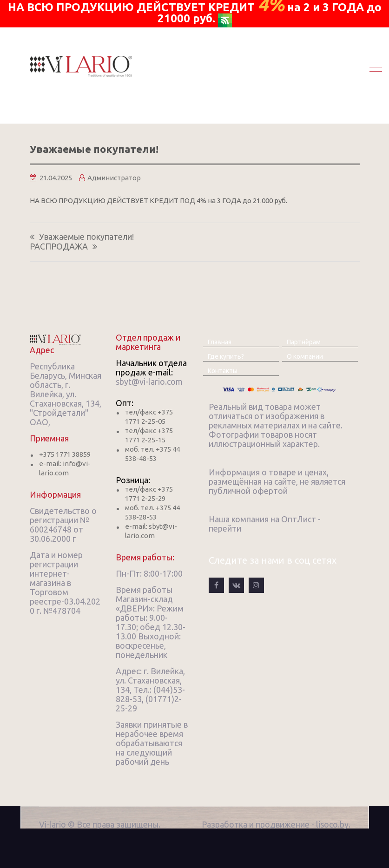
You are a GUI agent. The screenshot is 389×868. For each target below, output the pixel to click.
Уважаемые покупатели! (86, 237)
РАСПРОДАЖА (59, 247)
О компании (305, 356)
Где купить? (226, 356)
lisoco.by (332, 824)
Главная (220, 342)
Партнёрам (304, 342)
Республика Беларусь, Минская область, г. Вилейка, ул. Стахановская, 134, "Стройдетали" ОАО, (66, 394)
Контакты (223, 371)
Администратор (114, 178)
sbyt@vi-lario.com (149, 381)
